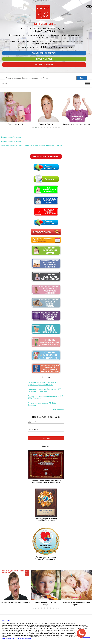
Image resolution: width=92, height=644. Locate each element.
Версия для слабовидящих (46, 156)
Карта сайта (6, 620)
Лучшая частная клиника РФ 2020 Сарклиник (42, 404)
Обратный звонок (44, 65)
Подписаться (46, 438)
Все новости (59, 410)
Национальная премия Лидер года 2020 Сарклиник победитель (45, 390)
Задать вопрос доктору (44, 53)
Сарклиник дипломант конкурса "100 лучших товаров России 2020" (43, 383)
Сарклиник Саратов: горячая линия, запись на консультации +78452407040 (32, 145)
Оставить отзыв (44, 59)
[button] (33, 128)
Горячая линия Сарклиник (11, 137)
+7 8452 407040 (44, 31)
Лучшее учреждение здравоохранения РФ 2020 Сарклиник (46, 397)
